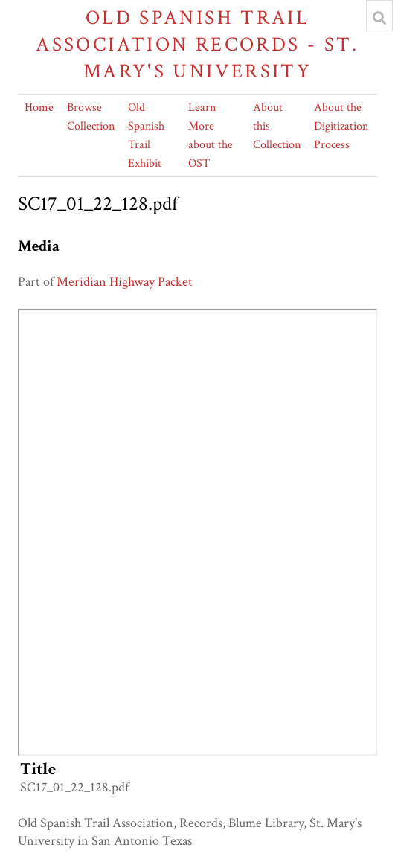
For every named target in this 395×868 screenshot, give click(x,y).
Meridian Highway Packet (125, 282)
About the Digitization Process (341, 126)
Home (39, 108)
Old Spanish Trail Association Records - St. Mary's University (197, 44)
